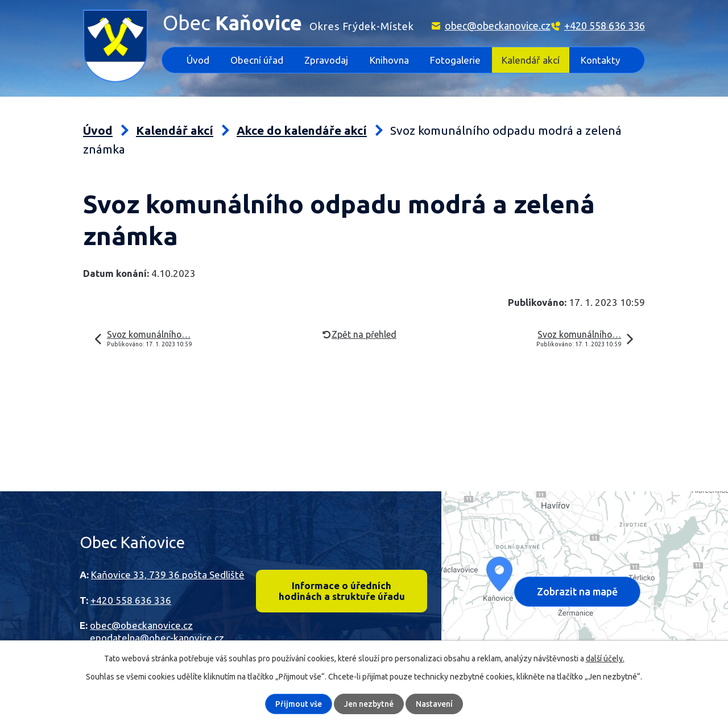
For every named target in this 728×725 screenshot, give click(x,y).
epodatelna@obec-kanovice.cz (157, 638)
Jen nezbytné (369, 704)
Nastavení (434, 704)
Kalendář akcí (531, 60)
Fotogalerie (455, 60)
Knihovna (389, 60)
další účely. (605, 658)
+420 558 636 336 (605, 26)
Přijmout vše (299, 704)
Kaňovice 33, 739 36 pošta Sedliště (168, 575)
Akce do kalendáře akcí (302, 130)
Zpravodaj (326, 60)
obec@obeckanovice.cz (498, 26)
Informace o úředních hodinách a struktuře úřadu (342, 591)
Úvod (198, 60)
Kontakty (600, 60)
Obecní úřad (257, 60)
